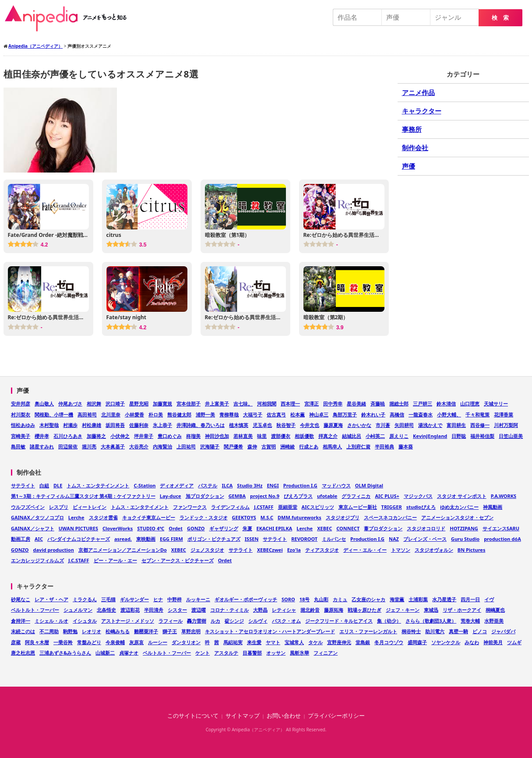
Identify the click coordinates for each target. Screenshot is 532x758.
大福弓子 (253, 414)
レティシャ (284, 610)
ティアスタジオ (322, 550)
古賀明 (269, 446)
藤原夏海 (333, 425)
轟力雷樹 (197, 621)
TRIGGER (392, 507)
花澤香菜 (504, 414)
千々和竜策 (477, 414)
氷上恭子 (162, 425)
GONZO (196, 528)
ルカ (215, 621)
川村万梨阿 (506, 425)
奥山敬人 (44, 404)
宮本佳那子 (188, 404)
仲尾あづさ (70, 404)
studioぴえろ (421, 507)
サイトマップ (243, 716)
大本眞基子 (113, 446)
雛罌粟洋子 (146, 631)
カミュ (340, 599)
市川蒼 (383, 425)
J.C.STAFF (79, 560)
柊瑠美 (193, 436)
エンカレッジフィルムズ (37, 560)
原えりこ (399, 436)
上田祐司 (186, 446)
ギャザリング (224, 528)
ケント (203, 653)
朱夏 (247, 528)
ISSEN (252, 539)
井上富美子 (217, 404)
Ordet (176, 528)
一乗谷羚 (63, 642)
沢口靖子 (115, 404)
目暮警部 (252, 653)
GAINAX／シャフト (33, 528)
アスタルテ (226, 653)
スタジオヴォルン (434, 550)
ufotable (327, 496)
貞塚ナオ (129, 653)
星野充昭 (139, 404)
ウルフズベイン (28, 507)
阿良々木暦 (37, 642)
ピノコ (480, 631)
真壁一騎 (458, 631)
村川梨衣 (21, 414)
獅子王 (170, 631)
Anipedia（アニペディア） (69, 18)
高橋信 (397, 414)
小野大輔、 (449, 414)
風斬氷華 (299, 653)
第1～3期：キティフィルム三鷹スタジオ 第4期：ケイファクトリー (83, 496)
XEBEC (324, 528)
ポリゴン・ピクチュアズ (214, 539)
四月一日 (470, 599)
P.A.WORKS (504, 496)
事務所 (412, 129)
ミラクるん (85, 599)
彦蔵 (16, 642)
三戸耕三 (423, 404)
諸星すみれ (42, 446)
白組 (44, 485)
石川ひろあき (68, 436)
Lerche (76, 517)
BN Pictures (472, 550)
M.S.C (267, 517)
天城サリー (496, 404)
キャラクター (422, 111)
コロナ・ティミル (229, 610)
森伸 (252, 446)
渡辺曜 (199, 610)
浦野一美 (205, 414)
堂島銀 (363, 642)
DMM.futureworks (299, 517)
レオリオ (92, 631)
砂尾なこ (21, 599)
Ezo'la (294, 550)
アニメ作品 (418, 92)
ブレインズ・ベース (425, 539)
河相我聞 (267, 404)
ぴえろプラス (298, 496)
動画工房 (21, 539)
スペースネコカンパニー (390, 517)
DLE (58, 485)
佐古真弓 (276, 414)
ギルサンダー (134, 599)
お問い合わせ (284, 716)
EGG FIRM (171, 539)
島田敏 (18, 446)
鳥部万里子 (345, 414)
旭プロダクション (205, 496)
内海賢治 (162, 446)
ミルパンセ (334, 539)
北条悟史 (106, 610)
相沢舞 (94, 404)
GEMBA (237, 496)
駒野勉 (70, 631)
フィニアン (326, 653)
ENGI (273, 485)
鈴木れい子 (373, 414)
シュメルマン (78, 610)
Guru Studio (465, 539)
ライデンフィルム (230, 507)
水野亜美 (494, 621)
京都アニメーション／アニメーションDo (123, 550)
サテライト (23, 485)
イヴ (489, 599)
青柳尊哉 (229, 414)
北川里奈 (111, 414)
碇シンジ (234, 621)
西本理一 (290, 404)
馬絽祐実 (233, 642)
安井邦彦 (21, 404)
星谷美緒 (356, 404)
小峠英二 (375, 436)
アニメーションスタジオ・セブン (457, 517)
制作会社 (415, 148)
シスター (177, 610)
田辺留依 (68, 446)
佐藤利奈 (139, 425)
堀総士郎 (399, 404)
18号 (305, 599)
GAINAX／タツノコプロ (37, 517)
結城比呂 (352, 436)
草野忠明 (191, 631)
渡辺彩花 (130, 610)
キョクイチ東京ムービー (149, 517)
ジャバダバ (503, 631)
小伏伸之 (120, 436)
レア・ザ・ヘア (51, 599)
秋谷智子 (286, 425)
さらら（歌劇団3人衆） (431, 621)
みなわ (472, 642)
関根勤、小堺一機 (54, 414)
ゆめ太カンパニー (459, 507)
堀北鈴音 (310, 610)
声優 (409, 166)
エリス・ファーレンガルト (368, 631)
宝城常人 (294, 642)
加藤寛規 (162, 404)
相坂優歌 (304, 436)
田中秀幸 (333, 404)
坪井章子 (144, 436)
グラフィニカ (356, 496)
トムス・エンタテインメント (98, 485)
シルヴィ (258, 621)
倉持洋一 (21, 621)
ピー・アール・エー (115, 560)
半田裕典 (384, 446)
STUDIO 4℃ (151, 528)
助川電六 (435, 631)
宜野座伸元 (339, 642)
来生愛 (254, 642)
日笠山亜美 (511, 436)
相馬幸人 (332, 446)
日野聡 (459, 436)
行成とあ (309, 446)
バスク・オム (286, 621)
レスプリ (59, 507)
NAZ (394, 539)
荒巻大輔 (470, 621)
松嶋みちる (118, 631)
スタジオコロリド (426, 528)
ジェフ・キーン (403, 610)
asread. (123, 539)
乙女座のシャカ (368, 599)
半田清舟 (154, 610)
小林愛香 (134, 414)
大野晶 (260, 610)
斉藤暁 (378, 404)
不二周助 (49, 631)
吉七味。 (243, 404)
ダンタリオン (186, 642)
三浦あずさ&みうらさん (65, 653)
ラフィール (171, 621)
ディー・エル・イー (365, 550)
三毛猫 (108, 599)
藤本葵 (406, 446)
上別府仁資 (358, 446)
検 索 (500, 18)
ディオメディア (177, 485)
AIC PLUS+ (387, 496)
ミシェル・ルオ (51, 621)
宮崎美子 (21, 436)
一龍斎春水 (421, 414)
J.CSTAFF (264, 507)
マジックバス (418, 496)
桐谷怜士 (411, 631)
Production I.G (300, 485)
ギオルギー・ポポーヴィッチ (246, 599)
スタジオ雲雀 (103, 517)
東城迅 (431, 610)
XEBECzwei (270, 550)
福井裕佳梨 (482, 436)
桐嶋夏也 (495, 610)
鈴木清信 (446, 404)
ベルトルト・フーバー (35, 610)
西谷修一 (480, 425)
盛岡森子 (417, 642)
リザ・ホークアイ (462, 610)
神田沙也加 (217, 436)
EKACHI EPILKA (275, 528)
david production (54, 550)
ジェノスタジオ (207, 550)
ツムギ (514, 642)
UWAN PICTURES (78, 528)
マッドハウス (336, 485)
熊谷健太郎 (179, 414)
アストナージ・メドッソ (128, 621)
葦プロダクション (383, 528)
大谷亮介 (139, 446)
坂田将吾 (115, 425)
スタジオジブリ (343, 517)
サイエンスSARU (501, 528)
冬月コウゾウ (389, 642)
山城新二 (105, 653)
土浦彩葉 (418, 599)
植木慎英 (239, 425)
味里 (262, 436)
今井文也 (310, 425)
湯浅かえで (430, 425)
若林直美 (243, 436)
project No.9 (265, 496)
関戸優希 (233, 446)
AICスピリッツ (318, 507)
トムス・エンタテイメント (140, 507)
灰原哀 (136, 642)
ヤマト (273, 642)
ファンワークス (190, 507)
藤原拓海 (334, 610)
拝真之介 (328, 436)
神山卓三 (319, 414)
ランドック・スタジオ (204, 517)
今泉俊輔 (115, 642)
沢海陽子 (210, 446)
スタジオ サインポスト (462, 496)
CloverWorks (118, 528)
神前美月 (493, 642)
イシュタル (85, 621)
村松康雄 (92, 425)
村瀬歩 (70, 425)
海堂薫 (397, 599)
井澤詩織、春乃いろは (201, 425)
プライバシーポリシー (336, 716)
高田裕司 (87, 414)
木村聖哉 (49, 425)
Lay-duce (171, 496)
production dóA (502, 539)
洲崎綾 (287, 446)
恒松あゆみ (23, 425)
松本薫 (298, 414)
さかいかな (359, 425)
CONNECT (348, 528)
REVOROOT (304, 539)
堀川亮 (89, 446)
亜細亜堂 (288, 507)
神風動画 (493, 507)
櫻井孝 (42, 436)
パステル (208, 485)
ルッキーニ (198, 599)
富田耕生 (456, 425)
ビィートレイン (90, 507)
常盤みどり (89, 642)
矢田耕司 (404, 425)
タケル (315, 642)
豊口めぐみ (170, 436)
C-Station (144, 485)
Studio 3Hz (250, 485)
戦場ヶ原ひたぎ (365, 610)
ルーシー (158, 642)
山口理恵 (470, 404)
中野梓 (174, 599)
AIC (39, 539)
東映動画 (146, 539)
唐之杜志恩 (23, 653)
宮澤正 (312, 404)
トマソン (401, 550)
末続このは (23, 631)
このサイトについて (193, 716)
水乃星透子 (444, 599)
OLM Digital (369, 485)
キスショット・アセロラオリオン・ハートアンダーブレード (270, 631)
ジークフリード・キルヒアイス (339, 621)
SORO (288, 599)
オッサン (276, 653)
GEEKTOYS (244, 517)
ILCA (227, 485)
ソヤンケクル (446, 642)
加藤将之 (96, 436)
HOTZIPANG (464, 528)
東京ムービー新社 (358, 507)
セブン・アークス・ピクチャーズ (178, 560)
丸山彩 (321, 599)
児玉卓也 (262, 425)
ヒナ (158, 599)
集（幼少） (389, 621)
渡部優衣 (281, 436)
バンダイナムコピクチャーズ (79, 539)
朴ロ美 (156, 414)
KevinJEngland (430, 436)
